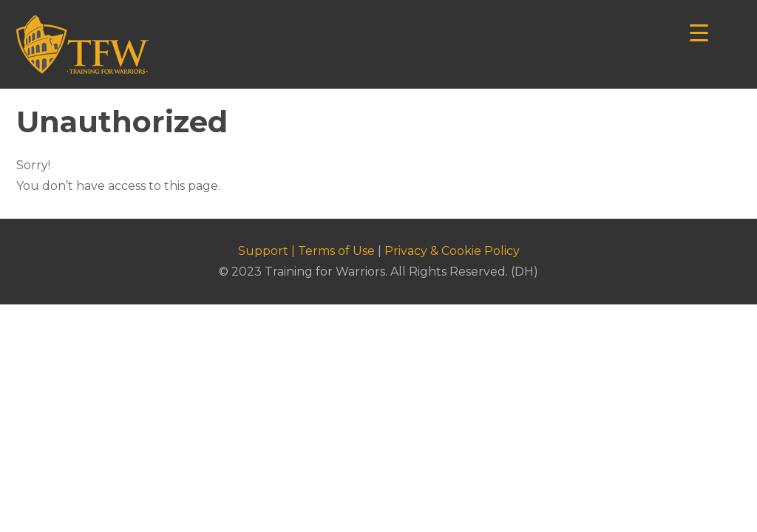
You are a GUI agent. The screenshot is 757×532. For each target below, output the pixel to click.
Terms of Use (336, 251)
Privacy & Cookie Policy (452, 251)
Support (263, 251)
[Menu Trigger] (699, 31)
